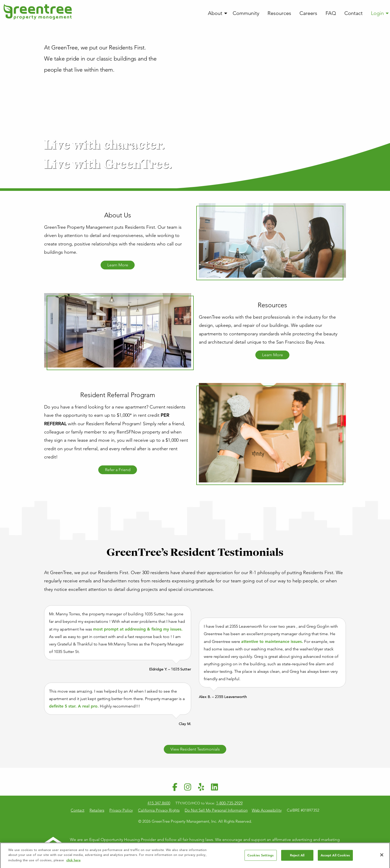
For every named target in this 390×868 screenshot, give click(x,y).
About (215, 13)
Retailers (97, 810)
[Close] (382, 857)
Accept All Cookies (335, 857)
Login (377, 13)
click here (73, 862)
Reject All (297, 857)
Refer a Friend (118, 470)
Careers (308, 13)
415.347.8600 (159, 803)
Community (246, 13)
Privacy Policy (121, 810)
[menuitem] (216, 13)
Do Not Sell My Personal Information (216, 810)
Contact (354, 13)
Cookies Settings (261, 857)
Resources (279, 13)
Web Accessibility (267, 810)
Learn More (118, 265)
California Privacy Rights (159, 810)
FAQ (331, 13)
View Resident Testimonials (195, 749)
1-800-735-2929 (229, 803)
